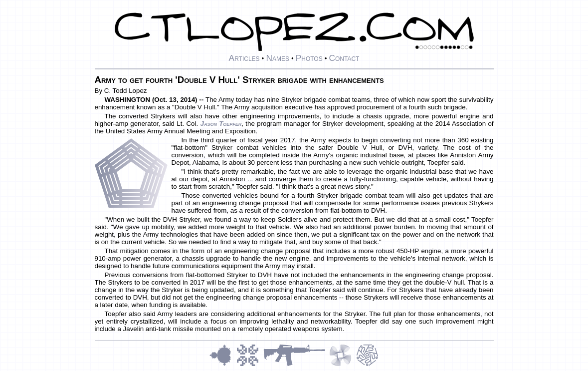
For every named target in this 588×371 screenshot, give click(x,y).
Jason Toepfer (221, 124)
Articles (244, 58)
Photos (309, 58)
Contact (344, 58)
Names (278, 58)
